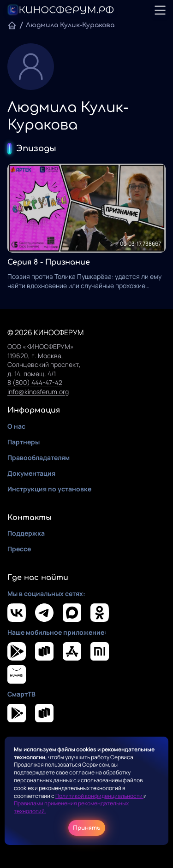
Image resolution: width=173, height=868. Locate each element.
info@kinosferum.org (38, 392)
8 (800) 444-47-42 (35, 382)
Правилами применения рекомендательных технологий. (71, 807)
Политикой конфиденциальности (99, 796)
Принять (87, 828)
